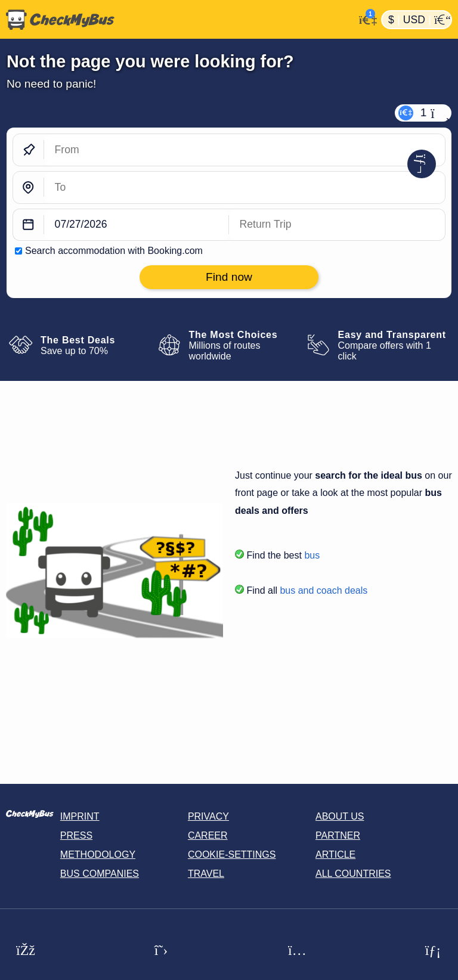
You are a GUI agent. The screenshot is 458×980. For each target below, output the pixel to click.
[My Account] (365, 18)
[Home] (177, 20)
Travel (206, 874)
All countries (353, 874)
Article (335, 855)
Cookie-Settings (232, 855)
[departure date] (137, 225)
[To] (245, 187)
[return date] (337, 225)
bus (312, 555)
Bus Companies (100, 874)
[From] (245, 150)
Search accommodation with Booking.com (114, 251)
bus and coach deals (324, 590)
